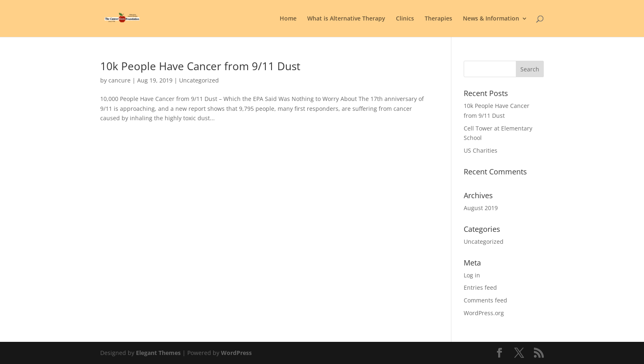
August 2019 (481, 208)
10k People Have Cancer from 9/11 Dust (200, 66)
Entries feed (480, 287)
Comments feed (485, 300)
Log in (472, 275)
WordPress (236, 353)
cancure (120, 80)
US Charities (481, 150)
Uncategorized (199, 80)
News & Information (491, 19)
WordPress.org (484, 313)
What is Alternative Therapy (346, 19)
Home (288, 19)
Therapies (438, 19)
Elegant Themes (158, 353)
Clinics (405, 19)
